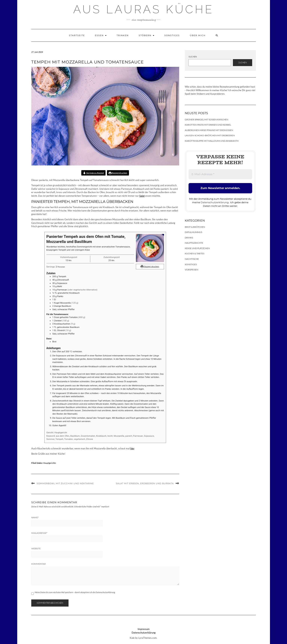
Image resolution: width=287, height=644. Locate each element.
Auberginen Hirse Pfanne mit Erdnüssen (209, 130)
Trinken (123, 35)
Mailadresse (39, 533)
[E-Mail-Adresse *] (220, 174)
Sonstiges (172, 35)
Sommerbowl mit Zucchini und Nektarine (65, 483)
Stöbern (146, 35)
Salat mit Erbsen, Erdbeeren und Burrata (145, 483)
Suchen (193, 57)
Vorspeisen (192, 270)
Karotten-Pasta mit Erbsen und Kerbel (208, 125)
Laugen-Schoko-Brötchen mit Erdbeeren (210, 135)
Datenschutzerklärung (215, 202)
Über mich (198, 35)
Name (35, 517)
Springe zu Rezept (93, 173)
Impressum (144, 629)
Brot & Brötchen (195, 227)
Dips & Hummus (193, 232)
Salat (142, 196)
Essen (101, 35)
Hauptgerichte (50, 463)
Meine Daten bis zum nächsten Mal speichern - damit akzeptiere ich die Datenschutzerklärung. (75, 592)
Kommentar (38, 564)
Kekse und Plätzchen (197, 248)
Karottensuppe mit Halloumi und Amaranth (212, 141)
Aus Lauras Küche (143, 9)
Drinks (189, 238)
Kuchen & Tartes (195, 254)
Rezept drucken (118, 173)
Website (36, 549)
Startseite (77, 35)
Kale (132, 638)
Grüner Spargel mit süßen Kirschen (206, 119)
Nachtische (192, 259)
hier (132, 448)
